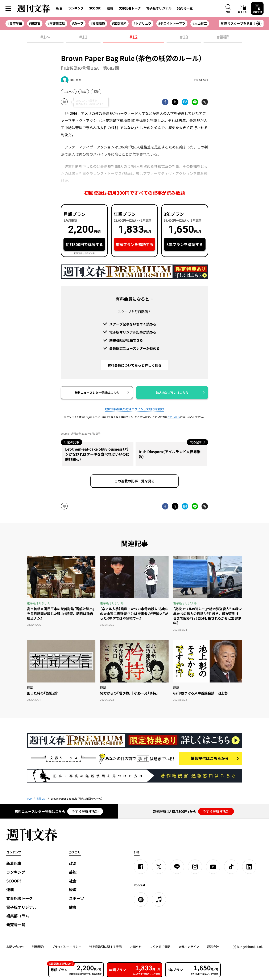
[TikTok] (231, 867)
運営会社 (213, 947)
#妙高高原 (98, 23)
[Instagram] (195, 867)
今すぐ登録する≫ (85, 811)
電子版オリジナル (159, 8)
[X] (159, 867)
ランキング (76, 8)
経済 (73, 889)
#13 (184, 37)
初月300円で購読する (84, 244)
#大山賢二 (200, 23)
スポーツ (76, 898)
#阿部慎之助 (56, 23)
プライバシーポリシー (67, 947)
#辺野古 (35, 23)
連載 (110, 8)
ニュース (69, 91)
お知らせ (136, 947)
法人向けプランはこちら (172, 393)
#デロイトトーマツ (172, 23)
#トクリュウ (142, 23)
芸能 (73, 872)
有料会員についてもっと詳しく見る (134, 365)
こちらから (174, 417)
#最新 (223, 37)
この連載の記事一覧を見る (134, 481)
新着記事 (14, 863)
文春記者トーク (130, 8)
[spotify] (141, 899)
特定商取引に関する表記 (105, 947)
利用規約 (38, 947)
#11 (83, 37)
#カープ (78, 23)
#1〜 (45, 37)
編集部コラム (18, 916)
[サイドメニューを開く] (8, 8)
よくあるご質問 (160, 947)
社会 (84, 91)
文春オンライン (189, 947)
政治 (73, 863)
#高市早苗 (15, 23)
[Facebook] (141, 867)
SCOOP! (95, 8)
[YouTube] (213, 867)
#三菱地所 (119, 23)
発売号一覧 (185, 8)
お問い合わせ (15, 947)
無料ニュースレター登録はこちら (97, 393)
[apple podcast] (159, 899)
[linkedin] (249, 867)
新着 (59, 8)
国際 (96, 91)
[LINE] (177, 867)
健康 (73, 907)
